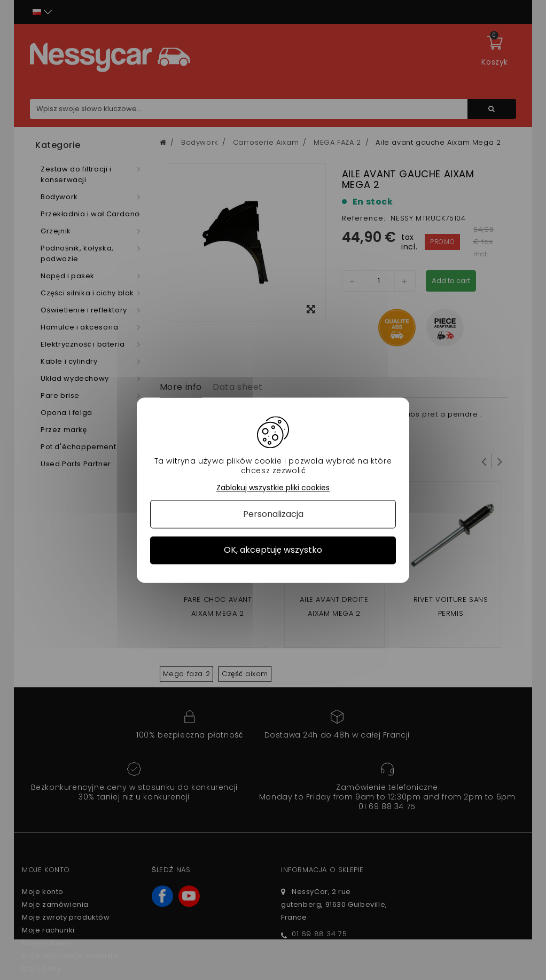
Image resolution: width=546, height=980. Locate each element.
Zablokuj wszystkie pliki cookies (273, 488)
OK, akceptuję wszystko (273, 550)
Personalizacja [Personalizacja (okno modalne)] (273, 515)
